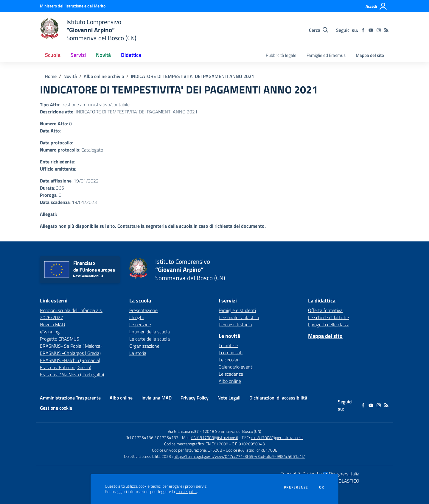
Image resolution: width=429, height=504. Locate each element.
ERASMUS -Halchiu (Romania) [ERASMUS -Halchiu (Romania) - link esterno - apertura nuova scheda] (70, 360)
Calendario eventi (236, 367)
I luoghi (136, 317)
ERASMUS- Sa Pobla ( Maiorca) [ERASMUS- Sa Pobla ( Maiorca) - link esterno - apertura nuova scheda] (71, 346)
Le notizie (228, 345)
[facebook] (363, 30)
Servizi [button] (78, 55)
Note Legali (229, 398)
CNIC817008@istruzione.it (215, 437)
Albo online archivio (104, 76)
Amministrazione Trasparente (70, 398)
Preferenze (296, 487)
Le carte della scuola (150, 339)
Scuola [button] (53, 55)
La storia (138, 353)
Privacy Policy (195, 398)
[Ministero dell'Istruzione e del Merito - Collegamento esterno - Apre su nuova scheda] (73, 6)
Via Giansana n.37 (183, 431)
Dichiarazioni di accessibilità (278, 398)
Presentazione (143, 310)
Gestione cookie (56, 408)
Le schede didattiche (328, 317)
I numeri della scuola (150, 332)
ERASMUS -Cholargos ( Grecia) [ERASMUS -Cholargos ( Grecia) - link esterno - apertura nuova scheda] (70, 353)
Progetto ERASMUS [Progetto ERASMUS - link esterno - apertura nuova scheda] (60, 339)
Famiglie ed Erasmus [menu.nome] (326, 55)
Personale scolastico (239, 317)
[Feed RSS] (386, 30)
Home (51, 76)
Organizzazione (144, 346)
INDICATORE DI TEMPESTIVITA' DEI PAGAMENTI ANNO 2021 (192, 76)
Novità (70, 76)
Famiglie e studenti (237, 310)
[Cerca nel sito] (319, 30)
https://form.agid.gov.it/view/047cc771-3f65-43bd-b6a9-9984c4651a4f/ (239, 456)
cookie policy (186, 491)
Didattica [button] (131, 55)
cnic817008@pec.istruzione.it (277, 437)
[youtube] (371, 30)
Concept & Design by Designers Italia (320, 474)
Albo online (230, 381)
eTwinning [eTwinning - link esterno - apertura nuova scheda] (50, 332)
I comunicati (231, 352)
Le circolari (229, 360)
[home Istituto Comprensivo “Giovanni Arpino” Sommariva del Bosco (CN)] (88, 30)
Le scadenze (231, 374)
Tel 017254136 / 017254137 (152, 437)
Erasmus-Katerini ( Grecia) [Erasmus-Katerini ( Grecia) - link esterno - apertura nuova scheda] (66, 367)
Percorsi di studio (235, 324)
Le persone (140, 324)
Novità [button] (103, 55)
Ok (322, 487)
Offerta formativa (325, 310)
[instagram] (379, 30)
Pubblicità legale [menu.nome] (281, 55)
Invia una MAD (157, 398)
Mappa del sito (370, 55)
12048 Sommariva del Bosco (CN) (232, 431)
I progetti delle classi (328, 324)
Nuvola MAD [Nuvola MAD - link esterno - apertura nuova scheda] (52, 324)
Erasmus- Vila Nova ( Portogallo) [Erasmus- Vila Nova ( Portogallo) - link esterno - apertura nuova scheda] (72, 375)
